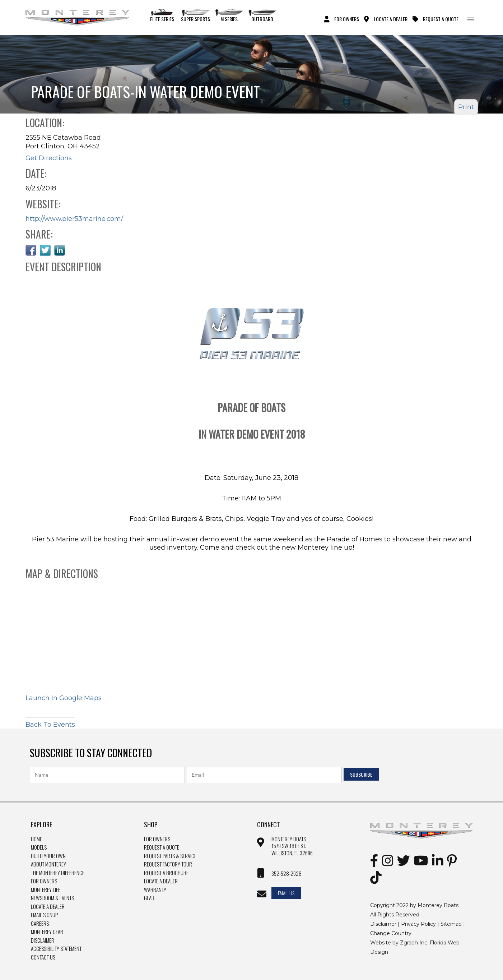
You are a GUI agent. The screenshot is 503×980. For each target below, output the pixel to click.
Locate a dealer (161, 881)
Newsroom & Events (52, 898)
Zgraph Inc (414, 943)
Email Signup (44, 915)
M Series (229, 16)
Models (39, 847)
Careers (40, 924)
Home (36, 839)
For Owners (347, 19)
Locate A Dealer (391, 19)
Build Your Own (48, 856)
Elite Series (162, 16)
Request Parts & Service (170, 856)
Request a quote (162, 847)
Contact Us (43, 957)
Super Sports (195, 16)
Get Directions (49, 158)
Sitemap (451, 924)
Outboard (262, 16)
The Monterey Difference (58, 873)
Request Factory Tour (168, 864)
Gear (149, 898)
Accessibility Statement (56, 949)
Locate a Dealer (48, 907)
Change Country (391, 933)
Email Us (286, 893)
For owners (157, 839)
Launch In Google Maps (64, 698)
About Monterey (48, 864)
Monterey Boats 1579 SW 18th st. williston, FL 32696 (292, 846)
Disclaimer (43, 940)
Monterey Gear (47, 932)
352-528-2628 (287, 874)
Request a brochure (166, 873)
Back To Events (50, 723)
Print (466, 107)
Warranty (155, 890)
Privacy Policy (418, 924)
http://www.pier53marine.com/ (74, 219)
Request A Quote (441, 19)
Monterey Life (46, 890)
